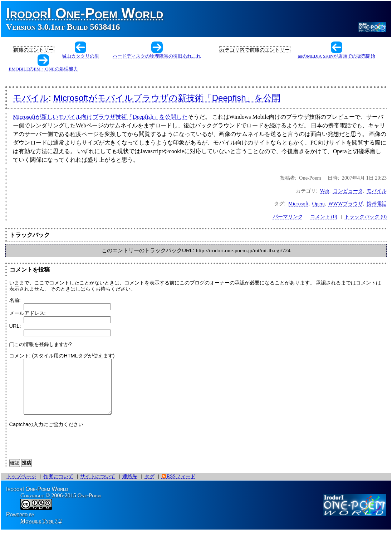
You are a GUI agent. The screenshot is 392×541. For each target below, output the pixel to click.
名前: (15, 300)
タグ (150, 487)
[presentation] (64, 452)
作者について (58, 487)
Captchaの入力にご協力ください (46, 435)
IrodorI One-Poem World (85, 13)
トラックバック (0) (366, 216)
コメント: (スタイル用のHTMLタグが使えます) (62, 356)
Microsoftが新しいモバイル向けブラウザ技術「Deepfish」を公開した (100, 117)
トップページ (21, 487)
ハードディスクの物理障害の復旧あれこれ (157, 56)
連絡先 (130, 487)
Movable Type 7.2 (41, 532)
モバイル (31, 98)
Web (325, 191)
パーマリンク (288, 216)
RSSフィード (181, 487)
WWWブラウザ (346, 204)
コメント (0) (324, 216)
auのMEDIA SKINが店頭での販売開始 (337, 56)
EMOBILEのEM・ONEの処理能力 (43, 69)
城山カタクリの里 (80, 56)
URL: (15, 326)
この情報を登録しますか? (41, 344)
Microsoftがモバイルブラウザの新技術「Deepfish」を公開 (167, 98)
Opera (318, 204)
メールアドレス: (28, 313)
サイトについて (98, 487)
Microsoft (298, 204)
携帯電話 (377, 204)
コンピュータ (348, 191)
